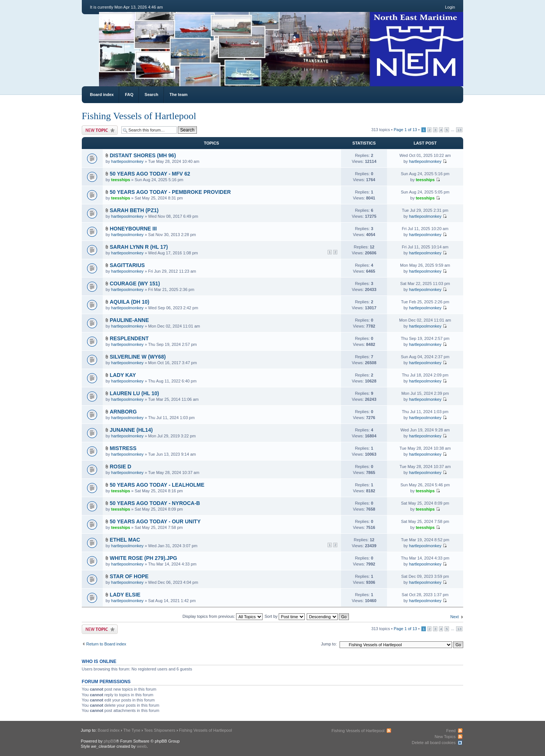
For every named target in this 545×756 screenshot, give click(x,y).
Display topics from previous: (222, 616)
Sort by (285, 616)
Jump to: (329, 644)
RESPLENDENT (129, 338)
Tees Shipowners (160, 730)
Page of (405, 130)
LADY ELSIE (125, 595)
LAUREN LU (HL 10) (134, 393)
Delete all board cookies (433, 743)
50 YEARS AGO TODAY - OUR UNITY (155, 521)
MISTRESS (123, 448)
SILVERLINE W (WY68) (138, 357)
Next (455, 617)
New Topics (445, 737)
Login (450, 7)
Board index (102, 94)
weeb (142, 746)
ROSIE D (121, 467)
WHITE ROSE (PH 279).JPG (143, 558)
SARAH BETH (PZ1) (134, 210)
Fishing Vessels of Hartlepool (139, 116)
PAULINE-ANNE (129, 320)
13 (459, 130)
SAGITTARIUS (127, 265)
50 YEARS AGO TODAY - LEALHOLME (157, 485)
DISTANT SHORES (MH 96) (143, 155)
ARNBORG (123, 412)
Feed (451, 731)
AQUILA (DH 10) (130, 302)
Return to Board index (106, 644)
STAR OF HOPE (129, 576)
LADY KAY (123, 375)
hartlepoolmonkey (128, 161)
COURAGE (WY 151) (135, 283)
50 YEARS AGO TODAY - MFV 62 (150, 174)
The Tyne (132, 730)
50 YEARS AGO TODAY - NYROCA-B (155, 503)
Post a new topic (100, 130)
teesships (121, 180)
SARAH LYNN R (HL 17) (139, 247)
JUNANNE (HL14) (131, 430)
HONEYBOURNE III (133, 229)
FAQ (129, 94)
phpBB (110, 741)
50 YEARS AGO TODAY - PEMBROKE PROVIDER (170, 192)
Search (151, 94)
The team (179, 94)
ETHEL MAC (125, 540)
